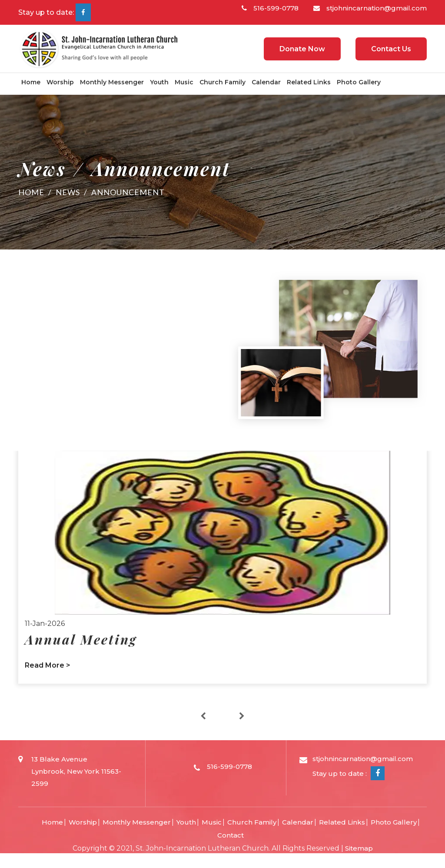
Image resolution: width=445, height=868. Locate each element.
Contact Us (391, 49)
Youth (159, 82)
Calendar (266, 82)
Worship (60, 82)
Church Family (222, 82)
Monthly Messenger (112, 82)
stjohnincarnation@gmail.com (370, 8)
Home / (37, 192)
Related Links (309, 82)
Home (31, 82)
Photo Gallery (359, 82)
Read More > (48, 665)
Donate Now (302, 49)
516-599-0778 (270, 8)
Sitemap (359, 848)
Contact (231, 835)
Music (184, 82)
